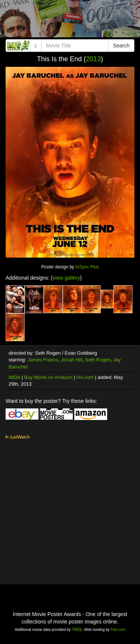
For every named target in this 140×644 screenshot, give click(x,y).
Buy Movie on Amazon (48, 377)
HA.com (85, 377)
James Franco (43, 360)
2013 (93, 59)
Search (121, 46)
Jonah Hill (71, 360)
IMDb (14, 377)
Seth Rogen (98, 360)
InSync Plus (87, 267)
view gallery (66, 278)
